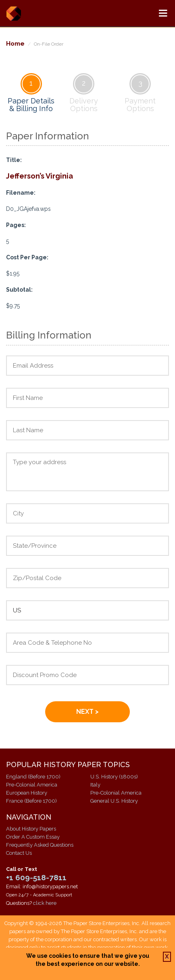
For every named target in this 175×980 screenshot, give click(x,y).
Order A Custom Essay (33, 837)
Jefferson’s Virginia (40, 176)
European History (27, 793)
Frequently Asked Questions (40, 845)
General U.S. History (114, 801)
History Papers (14, 13)
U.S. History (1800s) (114, 777)
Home (15, 43)
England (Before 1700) (33, 777)
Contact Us (19, 853)
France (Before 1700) (31, 801)
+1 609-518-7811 (36, 877)
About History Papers (31, 829)
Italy (95, 785)
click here (45, 903)
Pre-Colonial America (32, 785)
